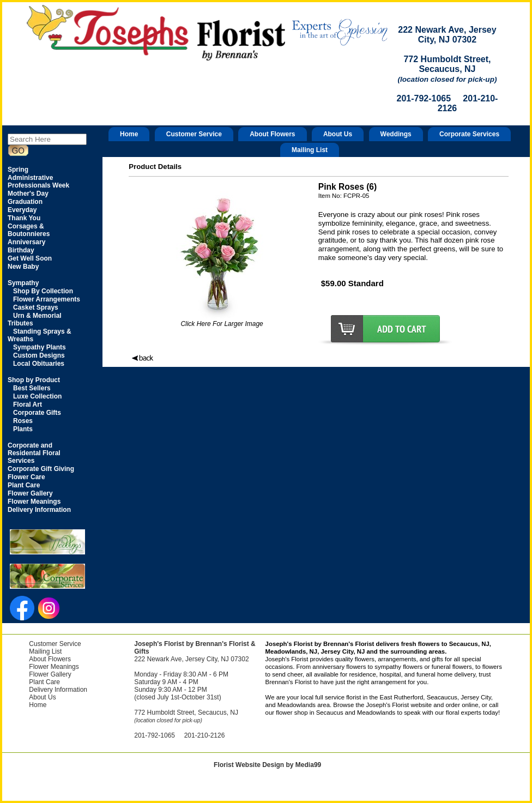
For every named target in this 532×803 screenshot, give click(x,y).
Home (129, 134)
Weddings (396, 134)
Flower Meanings (54, 667)
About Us (338, 134)
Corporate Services (469, 134)
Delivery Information (58, 690)
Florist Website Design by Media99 (267, 765)
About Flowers (272, 134)
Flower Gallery (50, 674)
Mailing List (310, 150)
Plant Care (44, 682)
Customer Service (194, 134)
